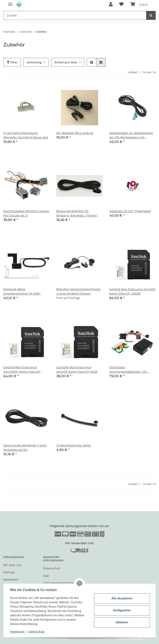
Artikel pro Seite (66, 62)
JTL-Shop (137, 639)
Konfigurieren (122, 610)
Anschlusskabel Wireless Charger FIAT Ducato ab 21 (26, 213)
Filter (12, 62)
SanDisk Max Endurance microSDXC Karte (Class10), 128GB (22, 370)
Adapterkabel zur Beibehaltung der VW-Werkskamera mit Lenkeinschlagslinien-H (131, 135)
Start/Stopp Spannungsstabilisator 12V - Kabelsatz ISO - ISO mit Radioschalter (129, 370)
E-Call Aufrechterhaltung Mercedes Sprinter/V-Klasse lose (26, 135)
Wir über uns (12, 565)
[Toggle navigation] (10, 3)
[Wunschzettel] (121, 5)
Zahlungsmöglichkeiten (59, 583)
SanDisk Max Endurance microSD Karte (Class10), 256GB (132, 291)
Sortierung (34, 62)
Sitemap (9, 572)
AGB (46, 576)
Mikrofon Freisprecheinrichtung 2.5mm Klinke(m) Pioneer (78, 291)
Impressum (17, 632)
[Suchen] (75, 15)
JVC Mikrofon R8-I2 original (75, 133)
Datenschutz (52, 568)
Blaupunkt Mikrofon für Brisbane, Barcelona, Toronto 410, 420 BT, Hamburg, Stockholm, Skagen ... (76, 213)
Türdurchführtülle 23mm (74, 445)
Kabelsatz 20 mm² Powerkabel (130, 211)
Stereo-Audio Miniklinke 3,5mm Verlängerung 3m (25, 448)
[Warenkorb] (139, 5)
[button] (111, 5)
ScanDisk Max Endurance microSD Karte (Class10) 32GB (77, 369)
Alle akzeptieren (122, 598)
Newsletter (11, 579)
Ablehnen (122, 622)
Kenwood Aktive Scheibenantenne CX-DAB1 (22, 291)
